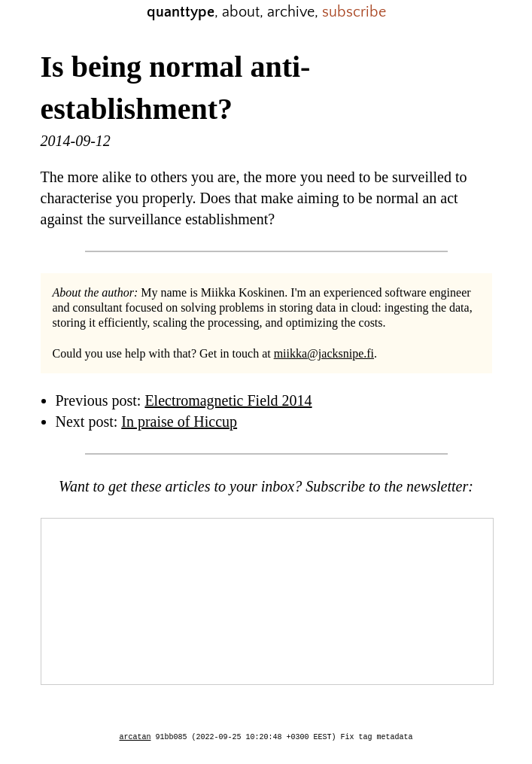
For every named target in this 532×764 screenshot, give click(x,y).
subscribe (354, 12)
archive (291, 12)
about (241, 12)
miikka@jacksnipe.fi (324, 353)
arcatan (135, 738)
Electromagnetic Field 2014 (228, 400)
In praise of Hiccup (179, 422)
